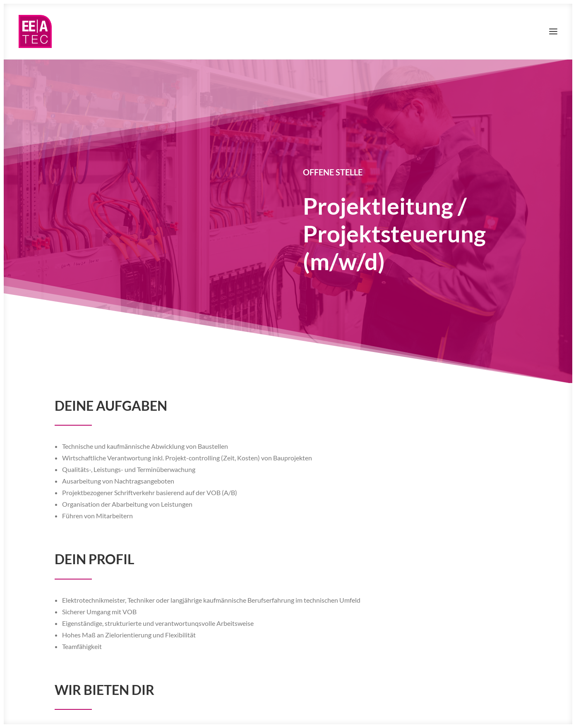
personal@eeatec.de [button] (132, 673)
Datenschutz (108, 709)
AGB (133, 709)
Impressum (75, 709)
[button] (553, 31)
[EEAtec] (35, 31)
